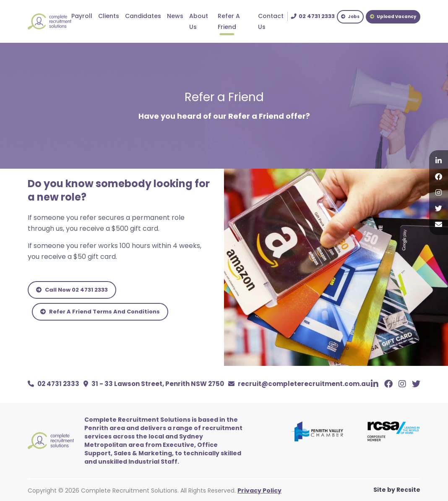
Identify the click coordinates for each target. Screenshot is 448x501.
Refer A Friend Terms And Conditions (100, 312)
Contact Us (271, 21)
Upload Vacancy (393, 17)
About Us (199, 21)
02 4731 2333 (53, 384)
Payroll (82, 16)
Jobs (350, 17)
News (175, 16)
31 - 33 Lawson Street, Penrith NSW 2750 (154, 384)
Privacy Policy (259, 491)
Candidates (143, 16)
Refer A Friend (229, 21)
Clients (109, 16)
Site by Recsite (397, 490)
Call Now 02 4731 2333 (72, 290)
